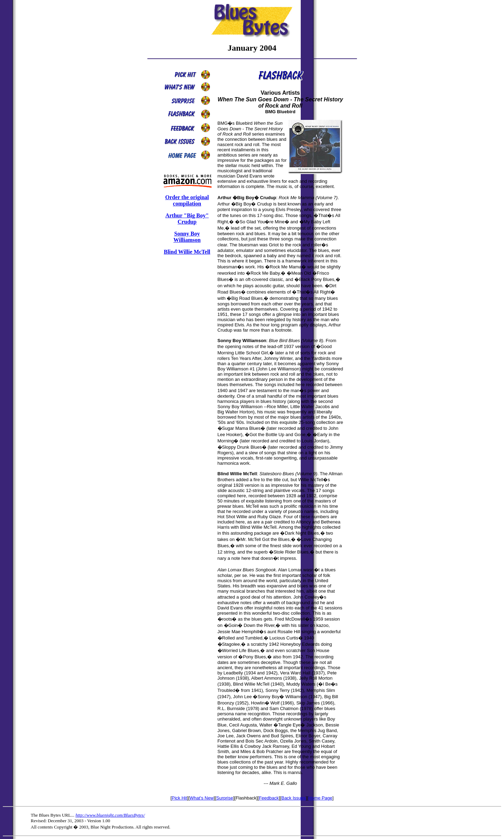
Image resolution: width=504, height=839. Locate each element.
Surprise (225, 798)
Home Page (320, 798)
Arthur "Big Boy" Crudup (187, 219)
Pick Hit (180, 798)
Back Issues (293, 798)
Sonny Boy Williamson (187, 237)
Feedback (269, 798)
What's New (202, 798)
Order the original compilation (187, 200)
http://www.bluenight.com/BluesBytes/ (110, 815)
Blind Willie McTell (187, 252)
